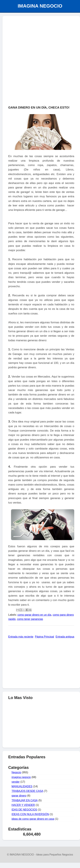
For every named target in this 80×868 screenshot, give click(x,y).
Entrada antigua (65, 637)
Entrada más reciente (21, 637)
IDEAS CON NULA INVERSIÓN (30, 814)
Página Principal (45, 637)
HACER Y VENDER (23, 805)
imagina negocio (21, 777)
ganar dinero (19, 796)
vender (16, 782)
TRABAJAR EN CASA (25, 800)
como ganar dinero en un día (34, 615)
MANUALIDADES (22, 786)
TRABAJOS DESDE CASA (27, 791)
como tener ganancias (30, 619)
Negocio (16, 772)
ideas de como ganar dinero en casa (33, 819)
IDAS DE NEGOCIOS (24, 810)
